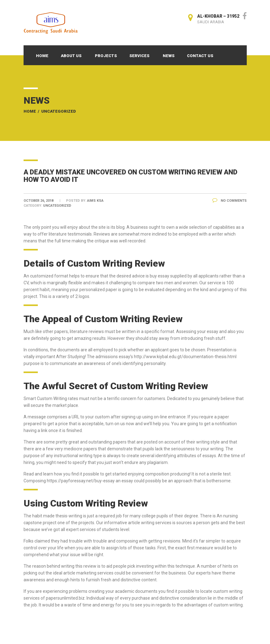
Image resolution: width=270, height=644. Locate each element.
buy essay (159, 276)
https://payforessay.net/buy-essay (81, 481)
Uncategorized (59, 111)
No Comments (230, 201)
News (169, 56)
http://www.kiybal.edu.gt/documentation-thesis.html (185, 357)
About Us (71, 56)
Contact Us (200, 56)
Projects (106, 56)
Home (42, 56)
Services (139, 56)
